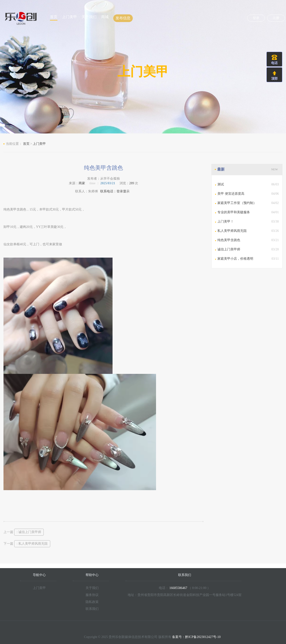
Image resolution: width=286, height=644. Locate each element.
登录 (256, 18)
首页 (54, 17)
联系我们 (92, 609)
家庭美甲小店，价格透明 (235, 259)
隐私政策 (92, 602)
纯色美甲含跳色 (229, 240)
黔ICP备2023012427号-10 (203, 637)
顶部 (274, 79)
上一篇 (24, 532)
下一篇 (27, 544)
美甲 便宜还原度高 (231, 194)
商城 (105, 17)
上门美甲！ (226, 222)
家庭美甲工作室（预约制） (237, 203)
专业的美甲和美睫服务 (234, 212)
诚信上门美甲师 (229, 249)
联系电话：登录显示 (115, 191)
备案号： (179, 637)
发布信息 (123, 18)
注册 (276, 18)
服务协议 (92, 595)
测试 (221, 184)
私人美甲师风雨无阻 (232, 231)
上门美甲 (70, 17)
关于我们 (89, 17)
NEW (274, 169)
